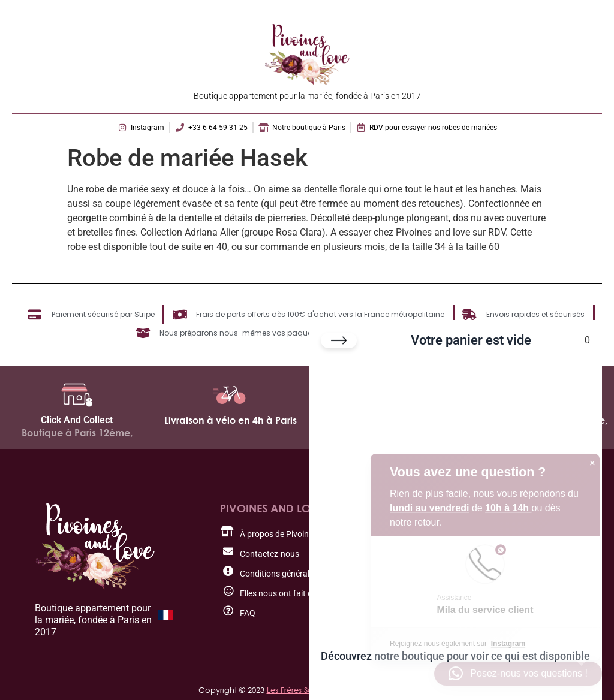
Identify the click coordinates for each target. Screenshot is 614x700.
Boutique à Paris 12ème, (77, 433)
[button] (518, 674)
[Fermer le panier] (339, 340)
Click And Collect (77, 420)
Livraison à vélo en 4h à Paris (231, 420)
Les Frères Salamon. (303, 690)
